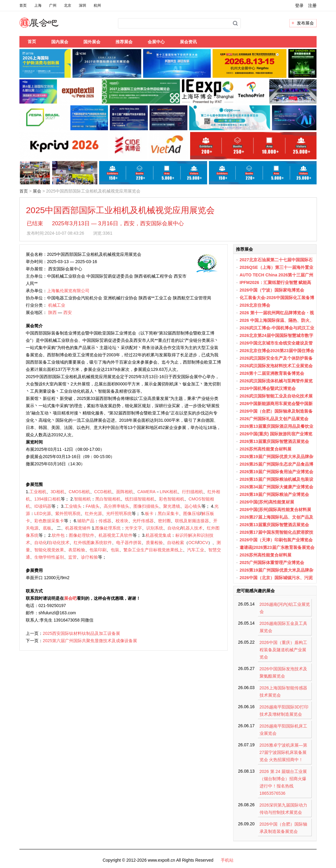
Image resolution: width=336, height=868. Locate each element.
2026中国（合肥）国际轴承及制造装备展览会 (283, 828)
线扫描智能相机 (140, 499)
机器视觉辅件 (78, 528)
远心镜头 (193, 506)
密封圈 (164, 521)
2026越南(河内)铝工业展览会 (285, 608)
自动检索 (176, 543)
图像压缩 (192, 513)
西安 (68, 312)
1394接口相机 (47, 499)
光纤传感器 (143, 521)
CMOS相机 (79, 492)
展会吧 (46, 26)
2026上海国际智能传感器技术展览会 (283, 691)
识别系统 (155, 528)
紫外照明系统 (68, 513)
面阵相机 (125, 492)
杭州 (97, 5)
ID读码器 (43, 506)
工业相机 (38, 492)
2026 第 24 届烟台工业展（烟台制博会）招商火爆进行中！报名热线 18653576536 (283, 782)
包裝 (115, 550)
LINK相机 (169, 492)
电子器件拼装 (129, 543)
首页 (23, 5)
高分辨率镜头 (116, 506)
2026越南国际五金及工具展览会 (283, 627)
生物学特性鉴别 (49, 557)
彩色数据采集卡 (49, 521)
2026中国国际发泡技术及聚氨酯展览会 (283, 672)
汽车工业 (196, 550)
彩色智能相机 (172, 499)
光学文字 (133, 528)
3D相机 (58, 492)
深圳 (82, 5)
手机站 (227, 860)
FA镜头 (93, 506)
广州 (53, 5)
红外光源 (93, 513)
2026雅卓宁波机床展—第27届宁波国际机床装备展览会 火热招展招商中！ (283, 752)
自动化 (174, 528)
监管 (72, 557)
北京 (68, 5)
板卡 (149, 513)
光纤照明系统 (119, 513)
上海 (38, 5)
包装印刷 (98, 550)
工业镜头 (73, 506)
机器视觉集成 (158, 535)
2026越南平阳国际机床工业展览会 (283, 730)
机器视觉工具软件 (116, 535)
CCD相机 (103, 492)
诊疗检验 (89, 557)
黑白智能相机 (108, 499)
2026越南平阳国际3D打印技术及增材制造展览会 (284, 711)
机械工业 (57, 305)
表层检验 (77, 550)
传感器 (105, 521)
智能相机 (82, 499)
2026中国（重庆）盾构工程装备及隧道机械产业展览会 (283, 650)
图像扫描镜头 (146, 506)
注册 (312, 5)
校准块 (122, 521)
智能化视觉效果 (49, 550)
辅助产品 (86, 521)
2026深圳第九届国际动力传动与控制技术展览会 (283, 809)
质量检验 (154, 543)
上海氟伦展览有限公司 (68, 291)
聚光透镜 (172, 506)
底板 (47, 528)
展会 (37, 191)
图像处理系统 (108, 528)
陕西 (52, 312)
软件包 (58, 535)
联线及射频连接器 (192, 521)
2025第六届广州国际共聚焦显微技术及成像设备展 (90, 641)
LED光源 (43, 513)
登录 (299, 5)
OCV (203, 543)
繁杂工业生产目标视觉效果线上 (153, 550)
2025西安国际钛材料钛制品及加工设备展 (81, 633)
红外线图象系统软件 (93, 543)
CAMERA (146, 492)
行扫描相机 (193, 492)
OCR (193, 543)
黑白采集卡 (168, 513)
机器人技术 (192, 528)
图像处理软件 (82, 535)
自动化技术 (59, 543)
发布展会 (305, 23)
